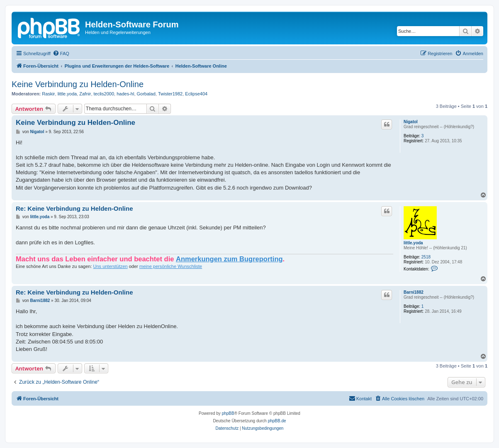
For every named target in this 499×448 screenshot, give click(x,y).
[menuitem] (61, 54)
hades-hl (125, 94)
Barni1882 (414, 292)
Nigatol (411, 122)
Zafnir (85, 94)
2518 (426, 257)
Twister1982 (170, 94)
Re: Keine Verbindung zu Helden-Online (74, 208)
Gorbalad (146, 94)
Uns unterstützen (111, 266)
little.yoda (67, 94)
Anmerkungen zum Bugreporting (229, 259)
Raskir (48, 94)
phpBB (228, 413)
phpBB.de (277, 421)
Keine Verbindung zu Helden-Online (78, 84)
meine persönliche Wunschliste (171, 266)
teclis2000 (104, 94)
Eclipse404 (196, 94)
